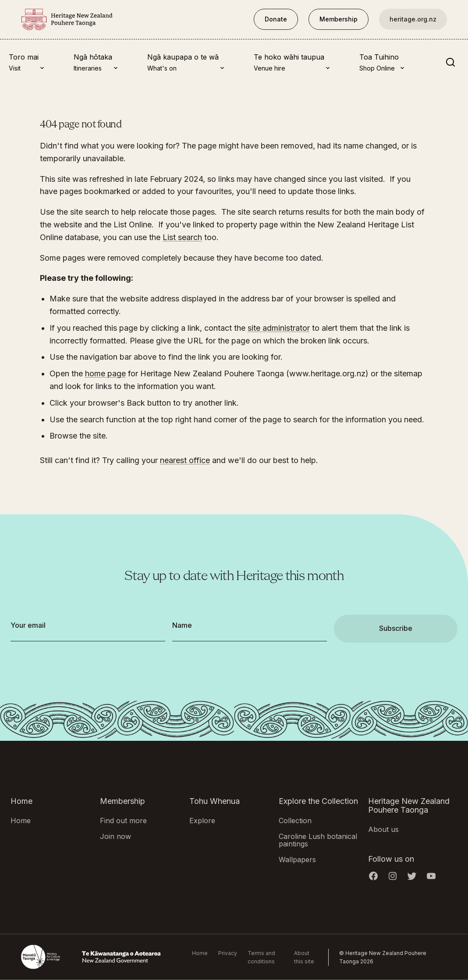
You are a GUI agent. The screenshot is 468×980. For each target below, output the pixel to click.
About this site (304, 957)
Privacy (228, 953)
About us (383, 829)
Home (21, 821)
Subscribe (396, 628)
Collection (295, 821)
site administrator (279, 328)
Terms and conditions (261, 957)
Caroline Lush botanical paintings (318, 840)
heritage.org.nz (413, 19)
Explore (202, 821)
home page (105, 373)
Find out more (123, 821)
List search (182, 237)
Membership (339, 19)
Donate (276, 19)
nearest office (185, 460)
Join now (115, 836)
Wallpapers (297, 860)
